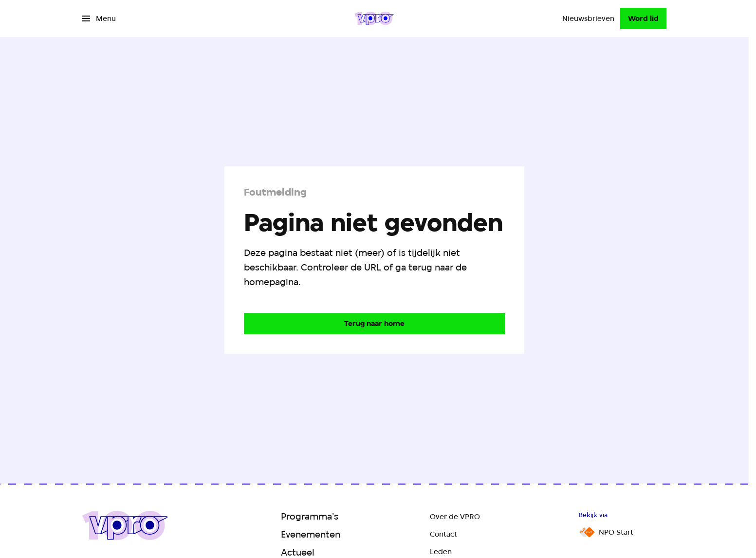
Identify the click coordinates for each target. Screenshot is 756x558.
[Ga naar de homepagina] (374, 324)
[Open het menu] (99, 18)
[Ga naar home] (374, 18)
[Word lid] (643, 18)
